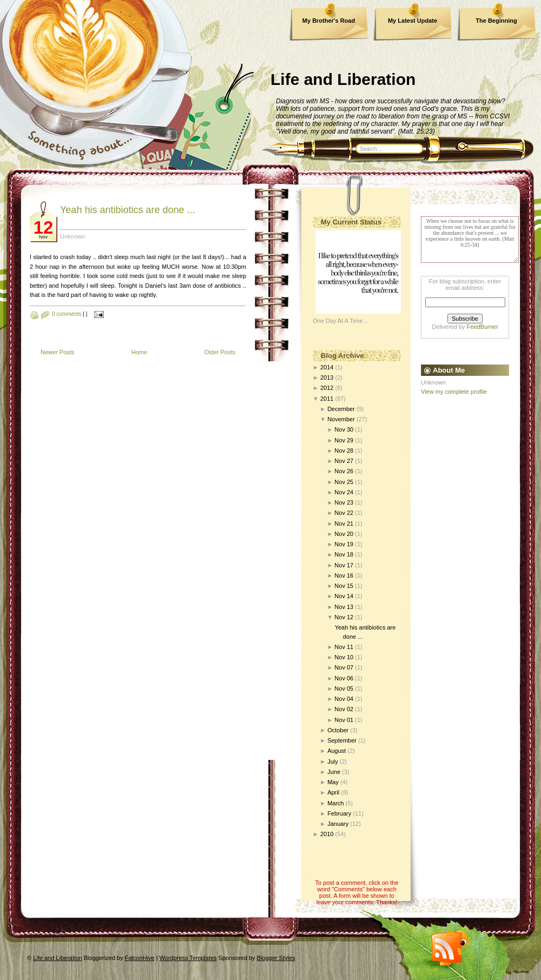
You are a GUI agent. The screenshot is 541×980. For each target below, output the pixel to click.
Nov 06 (344, 678)
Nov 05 (344, 688)
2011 (327, 399)
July (333, 762)
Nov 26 (344, 471)
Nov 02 (344, 709)
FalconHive (140, 958)
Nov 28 (344, 451)
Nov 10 (344, 657)
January (338, 824)
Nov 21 (344, 524)
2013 (327, 378)
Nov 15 (344, 586)
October (338, 730)
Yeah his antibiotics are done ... (128, 210)
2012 (327, 388)
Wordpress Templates (188, 958)
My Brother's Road (329, 21)
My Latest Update (413, 21)
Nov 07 (344, 667)
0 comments (67, 314)
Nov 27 (344, 461)
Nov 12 (344, 617)
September (342, 740)
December (341, 409)
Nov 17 (344, 565)
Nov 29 (344, 440)
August (337, 751)
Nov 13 (344, 607)
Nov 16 (344, 575)
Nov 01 (344, 720)
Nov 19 (344, 544)
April (333, 792)
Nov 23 (344, 502)
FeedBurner (483, 327)
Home (139, 352)
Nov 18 (344, 554)
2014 (327, 367)
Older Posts (220, 352)
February (339, 813)
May (333, 782)
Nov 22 (344, 513)
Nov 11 (344, 647)
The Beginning (496, 21)
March (336, 803)
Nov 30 (344, 429)
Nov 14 (344, 596)
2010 (327, 834)
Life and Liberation (343, 79)
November (341, 419)
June (334, 772)
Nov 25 (344, 482)
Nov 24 (344, 492)
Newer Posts (57, 352)
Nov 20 (344, 534)
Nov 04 (344, 699)
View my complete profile (454, 392)
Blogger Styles (276, 958)
